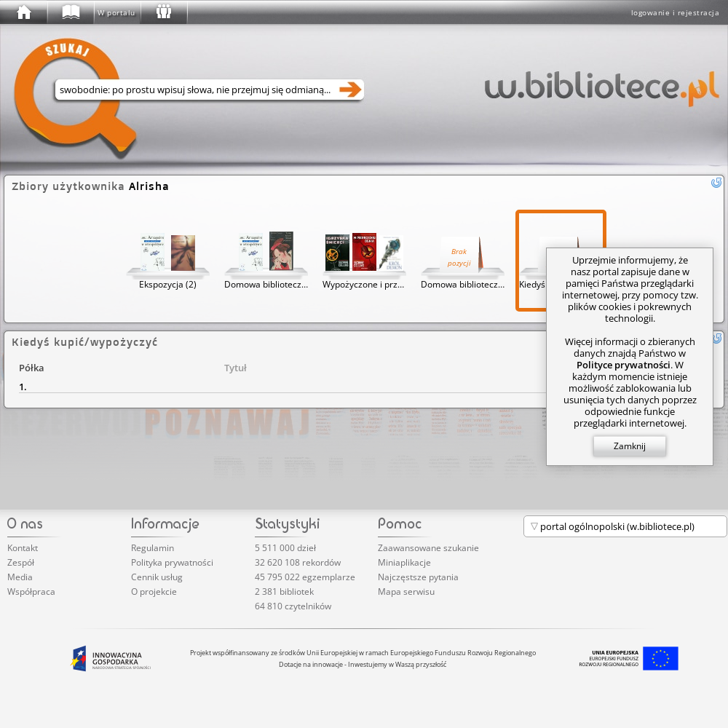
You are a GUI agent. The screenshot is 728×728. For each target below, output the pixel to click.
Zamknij (630, 446)
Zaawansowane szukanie (428, 548)
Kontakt (23, 548)
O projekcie (154, 591)
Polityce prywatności (624, 365)
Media (20, 577)
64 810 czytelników (293, 606)
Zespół (21, 562)
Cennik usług (157, 577)
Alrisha (149, 186)
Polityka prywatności (172, 562)
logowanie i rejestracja (676, 12)
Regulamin (153, 548)
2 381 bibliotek (284, 591)
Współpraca (31, 591)
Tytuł (236, 368)
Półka (32, 368)
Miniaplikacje (404, 562)
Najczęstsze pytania (418, 577)
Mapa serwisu (406, 591)
